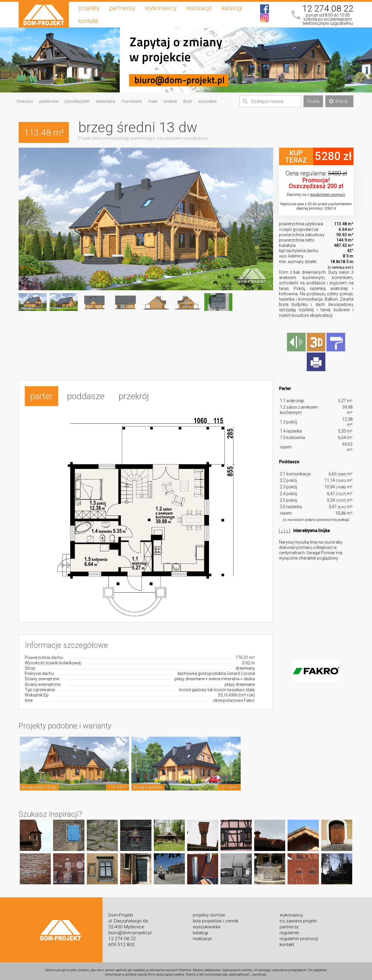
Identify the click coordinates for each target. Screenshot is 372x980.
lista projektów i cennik (216, 918)
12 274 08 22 (328, 9)
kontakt (88, 21)
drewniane (106, 101)
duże (187, 101)
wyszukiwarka (207, 924)
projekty (89, 8)
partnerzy (122, 8)
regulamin (289, 930)
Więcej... (339, 101)
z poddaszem (77, 101)
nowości (25, 101)
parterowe (49, 101)
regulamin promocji (299, 936)
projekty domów (209, 912)
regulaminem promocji (327, 195)
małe (153, 101)
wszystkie (207, 101)
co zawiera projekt (298, 918)
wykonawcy (161, 8)
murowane (132, 101)
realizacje (199, 8)
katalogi (232, 8)
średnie (170, 101)
